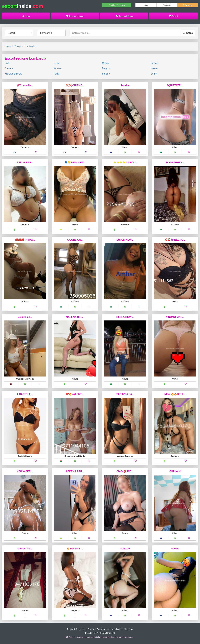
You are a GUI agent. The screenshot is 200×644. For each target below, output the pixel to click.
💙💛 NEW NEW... (75, 163)
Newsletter (188, 5)
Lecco (56, 63)
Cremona (9, 68)
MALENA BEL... (75, 317)
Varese (154, 68)
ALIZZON (125, 549)
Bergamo (107, 68)
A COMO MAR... (175, 317)
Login (146, 5)
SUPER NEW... (125, 240)
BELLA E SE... (25, 163)
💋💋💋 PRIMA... (25, 240)
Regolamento (103, 629)
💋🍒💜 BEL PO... (175, 240)
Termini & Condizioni (76, 629)
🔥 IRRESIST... (75, 549)
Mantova (58, 68)
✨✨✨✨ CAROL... (125, 163)
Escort (18, 46)
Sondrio (106, 74)
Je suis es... (25, 317)
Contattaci (129, 629)
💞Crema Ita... (25, 85)
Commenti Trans (124, 16)
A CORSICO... (75, 240)
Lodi (7, 63)
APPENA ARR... (75, 471)
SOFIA (175, 549)
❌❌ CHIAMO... (75, 85)
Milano (105, 63)
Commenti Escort (75, 16)
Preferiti (173, 16)
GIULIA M (175, 471)
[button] (15, 152)
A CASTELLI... (25, 394)
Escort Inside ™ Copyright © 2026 (100, 633)
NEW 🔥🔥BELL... (175, 394)
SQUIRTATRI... (175, 85)
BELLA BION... (125, 317)
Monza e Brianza (13, 74)
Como (154, 74)
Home (26, 16)
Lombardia (30, 46)
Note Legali (116, 629)
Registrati (167, 5)
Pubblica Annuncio (117, 5)
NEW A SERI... (25, 471)
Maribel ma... (25, 549)
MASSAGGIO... (175, 163)
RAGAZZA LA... (125, 394)
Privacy (91, 629)
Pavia (56, 74)
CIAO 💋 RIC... (125, 471)
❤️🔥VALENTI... (75, 394)
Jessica (125, 85)
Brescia (154, 63)
